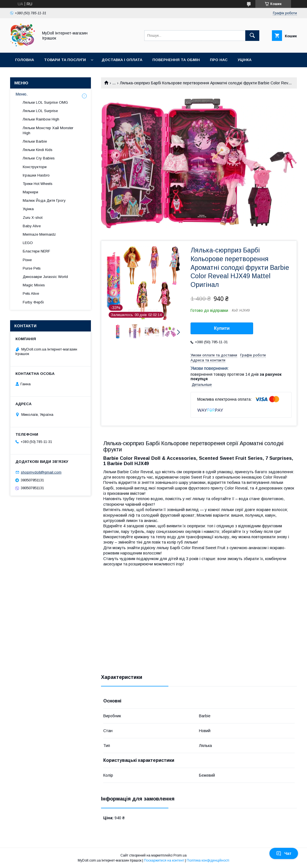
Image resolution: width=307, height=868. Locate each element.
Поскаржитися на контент (164, 860)
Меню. (22, 94)
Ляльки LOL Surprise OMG (45, 102)
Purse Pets (32, 268)
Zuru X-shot (33, 218)
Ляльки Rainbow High (41, 119)
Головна (25, 60)
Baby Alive (32, 226)
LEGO (28, 243)
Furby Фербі (33, 302)
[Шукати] (252, 36)
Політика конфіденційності (208, 860)
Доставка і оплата (122, 60)
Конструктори (35, 167)
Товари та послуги (65, 60)
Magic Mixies (34, 285)
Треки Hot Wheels (38, 184)
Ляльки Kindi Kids (38, 150)
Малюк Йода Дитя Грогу (44, 200)
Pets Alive (31, 293)
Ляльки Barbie (35, 141)
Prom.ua (180, 855)
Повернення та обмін (176, 60)
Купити (222, 328)
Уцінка (245, 60)
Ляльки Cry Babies (39, 158)
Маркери (30, 192)
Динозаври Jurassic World (45, 277)
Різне (27, 260)
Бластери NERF (36, 251)
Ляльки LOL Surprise (40, 111)
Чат (284, 853)
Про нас (219, 60)
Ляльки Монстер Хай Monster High (48, 130)
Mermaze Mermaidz (39, 234)
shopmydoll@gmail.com (41, 472)
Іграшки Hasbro (36, 175)
